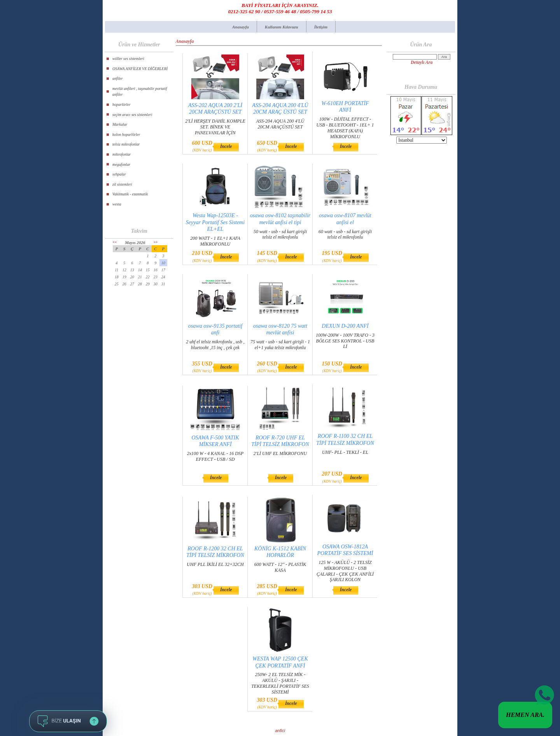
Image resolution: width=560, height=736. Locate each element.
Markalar (120, 124)
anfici (280, 731)
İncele (226, 146)
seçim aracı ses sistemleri (132, 115)
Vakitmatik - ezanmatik (130, 194)
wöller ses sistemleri (128, 59)
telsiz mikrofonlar (126, 144)
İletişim (321, 27)
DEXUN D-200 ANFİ (345, 326)
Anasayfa (241, 27)
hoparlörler (122, 105)
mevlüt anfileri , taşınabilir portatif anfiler (140, 92)
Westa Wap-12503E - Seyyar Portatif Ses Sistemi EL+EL (215, 222)
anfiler (118, 78)
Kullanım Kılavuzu (282, 27)
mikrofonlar (122, 154)
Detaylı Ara (422, 62)
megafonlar (121, 164)
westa (117, 204)
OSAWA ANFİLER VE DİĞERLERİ (140, 69)
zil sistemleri (122, 184)
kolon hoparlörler (126, 134)
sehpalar (119, 174)
